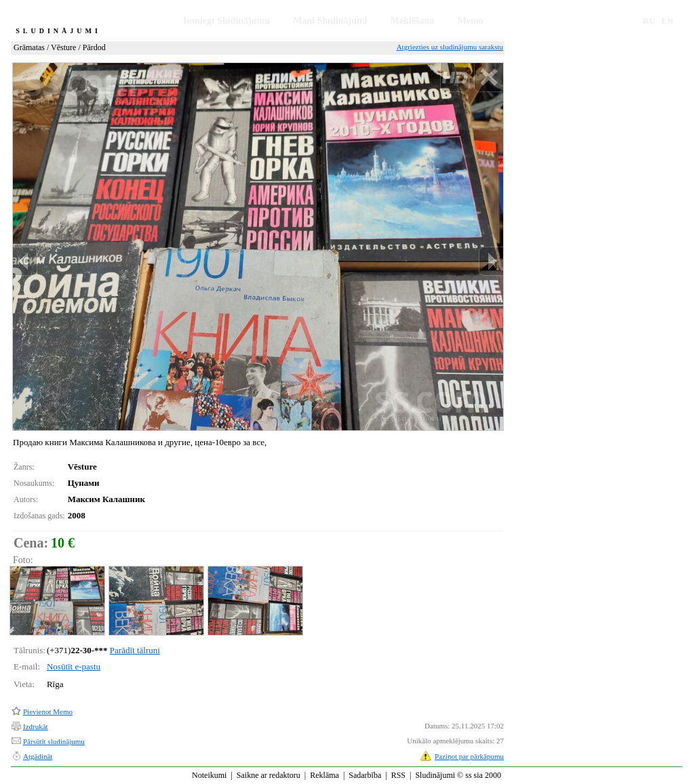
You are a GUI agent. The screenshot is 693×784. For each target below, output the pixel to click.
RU (649, 21)
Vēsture (63, 47)
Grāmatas (29, 47)
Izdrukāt (36, 726)
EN (667, 21)
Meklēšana (413, 21)
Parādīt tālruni (135, 650)
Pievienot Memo (48, 711)
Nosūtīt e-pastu (74, 666)
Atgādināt (38, 756)
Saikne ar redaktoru (269, 775)
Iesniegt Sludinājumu (226, 21)
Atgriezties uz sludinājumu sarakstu (450, 47)
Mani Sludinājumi (330, 21)
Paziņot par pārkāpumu (469, 756)
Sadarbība (365, 775)
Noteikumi (209, 775)
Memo (471, 21)
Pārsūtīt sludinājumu (54, 741)
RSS (398, 775)
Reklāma (324, 775)
